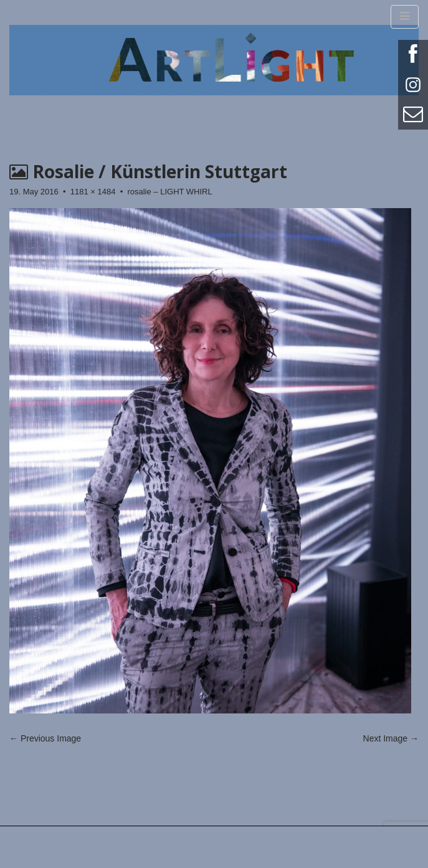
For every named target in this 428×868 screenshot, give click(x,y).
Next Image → (391, 738)
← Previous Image (45, 738)
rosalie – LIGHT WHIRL (169, 192)
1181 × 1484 (93, 192)
